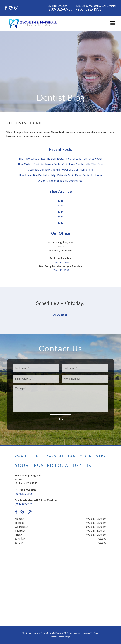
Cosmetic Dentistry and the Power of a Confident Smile (60, 170)
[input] (36, 368)
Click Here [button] (60, 315)
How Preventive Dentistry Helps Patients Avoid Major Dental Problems (61, 175)
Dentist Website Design (61, 637)
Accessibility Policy (91, 633)
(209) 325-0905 (60, 9)
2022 (60, 223)
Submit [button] (60, 419)
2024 (60, 212)
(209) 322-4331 (89, 9)
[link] (6, 8)
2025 (60, 206)
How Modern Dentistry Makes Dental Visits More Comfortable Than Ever (60, 164)
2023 (60, 217)
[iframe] (60, 583)
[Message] (61, 398)
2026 (60, 201)
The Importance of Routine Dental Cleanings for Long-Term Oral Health (61, 159)
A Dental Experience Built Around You (61, 181)
